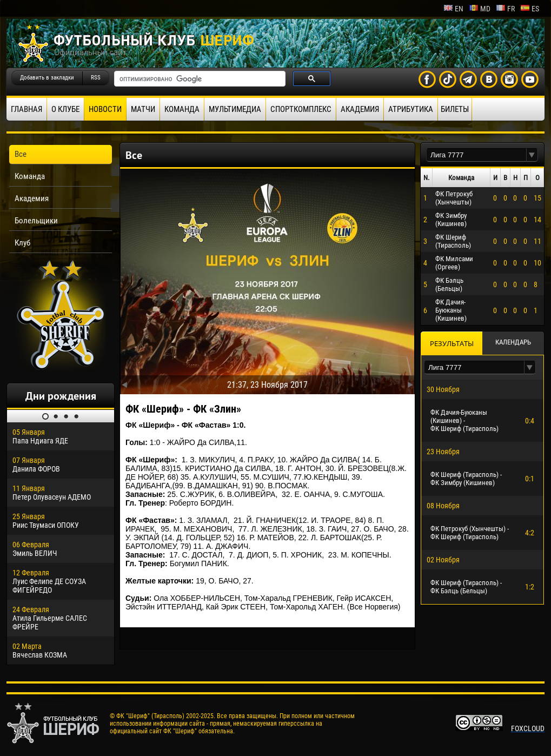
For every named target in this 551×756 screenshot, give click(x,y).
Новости (105, 109)
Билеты (455, 109)
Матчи (143, 109)
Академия (360, 109)
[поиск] (199, 79)
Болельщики (36, 221)
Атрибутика (411, 109)
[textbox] (476, 155)
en (453, 9)
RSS (96, 78)
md (480, 9)
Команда (182, 109)
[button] (532, 155)
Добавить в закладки (47, 78)
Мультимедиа (235, 109)
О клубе (65, 109)
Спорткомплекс (301, 109)
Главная (26, 109)
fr (505, 9)
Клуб (22, 243)
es (530, 9)
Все (21, 154)
